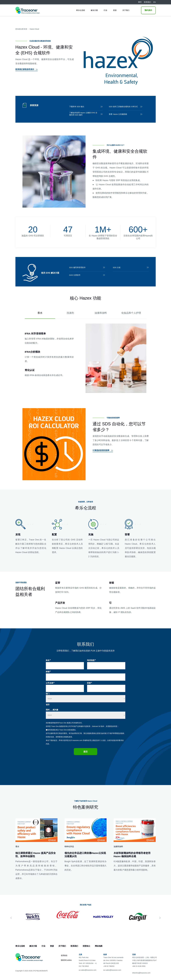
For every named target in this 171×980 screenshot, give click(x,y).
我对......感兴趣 (52, 710)
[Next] (160, 918)
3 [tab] (89, 926)
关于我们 (126, 10)
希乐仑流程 (81, 10)
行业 (105, 10)
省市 (48, 705)
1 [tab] (84, 926)
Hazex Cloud (34, 29)
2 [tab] (86, 926)
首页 (26, 29)
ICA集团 (118, 861)
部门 (48, 694)
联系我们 (74, 946)
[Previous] (11, 918)
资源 (115, 10)
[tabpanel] (33, 917)
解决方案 (94, 10)
